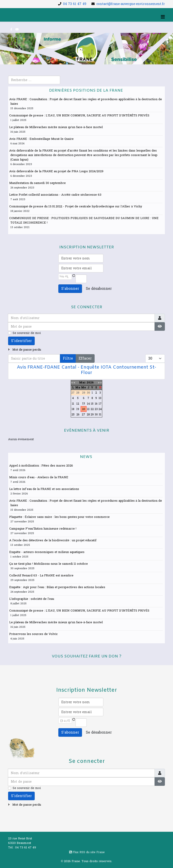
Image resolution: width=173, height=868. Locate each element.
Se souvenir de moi (27, 333)
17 (100, 404)
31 (100, 415)
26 (78, 415)
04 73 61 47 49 (75, 4)
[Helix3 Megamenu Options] (163, 17)
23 (96, 409)
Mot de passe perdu (26, 350)
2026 (90, 383)
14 (88, 404)
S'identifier (21, 341)
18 (73, 409)
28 (88, 415)
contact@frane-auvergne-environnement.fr (131, 4)
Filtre (68, 358)
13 (84, 403)
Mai (82, 383)
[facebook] (11, 29)
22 (92, 409)
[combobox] (34, 80)
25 (73, 415)
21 (88, 409)
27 (83, 415)
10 (100, 398)
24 (100, 409)
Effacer (85, 358)
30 (96, 415)
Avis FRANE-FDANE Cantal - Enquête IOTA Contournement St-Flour (86, 370)
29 (92, 415)
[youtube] (17, 29)
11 (73, 404)
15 (92, 404)
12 (78, 404)
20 (84, 409)
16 (96, 404)
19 (78, 409)
